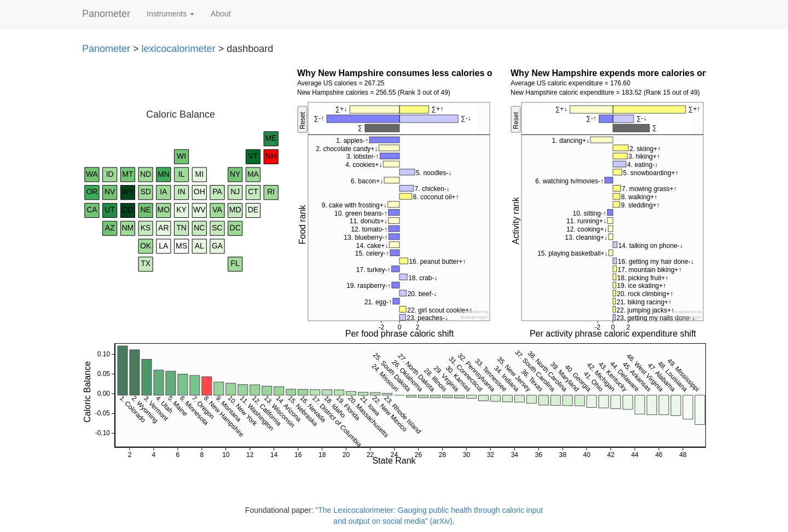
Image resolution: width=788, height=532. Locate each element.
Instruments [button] (170, 14)
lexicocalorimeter (179, 49)
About (221, 14)
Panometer (106, 14)
